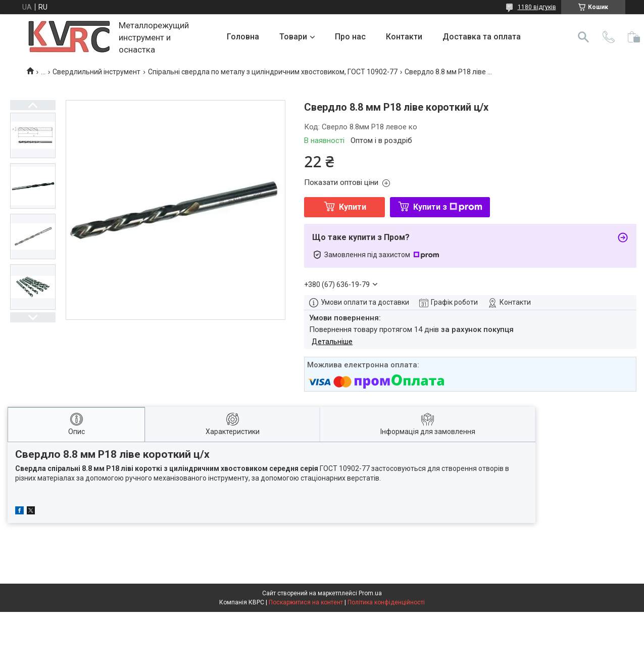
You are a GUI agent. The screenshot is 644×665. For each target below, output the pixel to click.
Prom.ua (370, 593)
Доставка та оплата (482, 37)
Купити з (448, 207)
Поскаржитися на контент (306, 602)
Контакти (404, 37)
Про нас (350, 37)
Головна (243, 37)
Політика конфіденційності (386, 602)
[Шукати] (583, 37)
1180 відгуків (537, 7)
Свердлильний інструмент (96, 72)
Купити (353, 207)
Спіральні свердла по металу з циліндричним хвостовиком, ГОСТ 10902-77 (273, 72)
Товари (293, 37)
